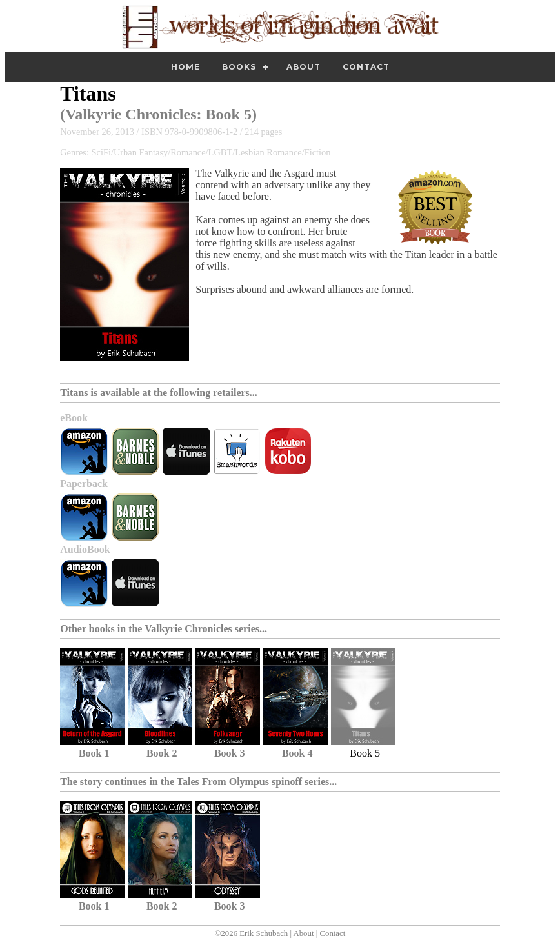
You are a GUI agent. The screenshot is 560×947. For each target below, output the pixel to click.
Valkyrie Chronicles (131, 114)
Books (239, 67)
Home (185, 67)
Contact (366, 67)
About (304, 67)
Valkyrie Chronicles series (202, 629)
